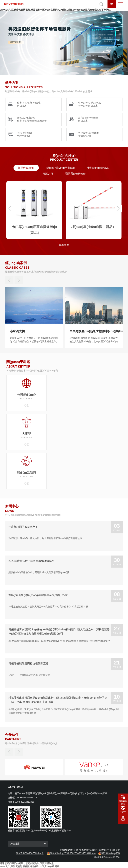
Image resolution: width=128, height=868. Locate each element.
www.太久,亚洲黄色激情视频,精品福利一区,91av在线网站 (30, 866)
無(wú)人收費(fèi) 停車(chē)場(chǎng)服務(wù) (32, 119)
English (123, 811)
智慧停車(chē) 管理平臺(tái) (24, 134)
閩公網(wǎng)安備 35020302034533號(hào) (73, 853)
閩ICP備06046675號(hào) (29, 853)
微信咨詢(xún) (123, 802)
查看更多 (64, 245)
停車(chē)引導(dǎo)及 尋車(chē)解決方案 (90, 104)
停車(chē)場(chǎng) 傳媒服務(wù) (88, 134)
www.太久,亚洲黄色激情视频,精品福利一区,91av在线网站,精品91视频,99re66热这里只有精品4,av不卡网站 (55, 10)
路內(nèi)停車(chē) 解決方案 (88, 119)
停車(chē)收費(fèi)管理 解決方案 (29, 104)
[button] (10, 208)
